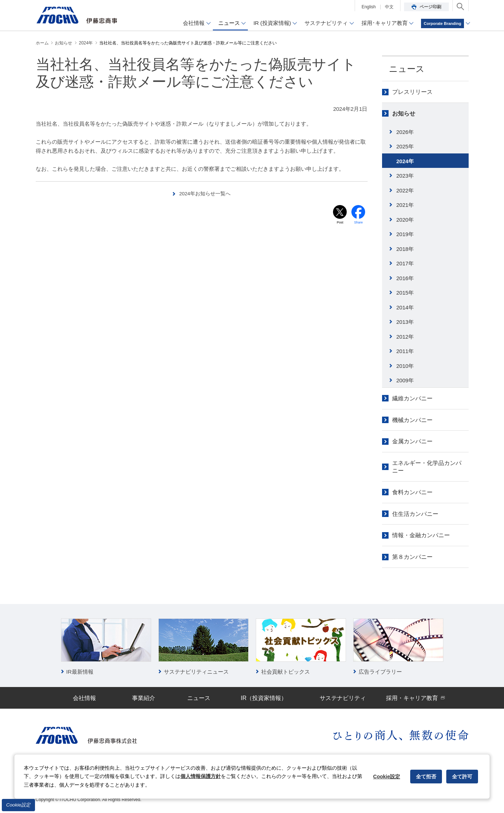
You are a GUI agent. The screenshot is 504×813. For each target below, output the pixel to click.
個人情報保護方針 (201, 776)
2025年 (405, 146)
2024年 (405, 161)
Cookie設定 (18, 805)
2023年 (405, 176)
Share (358, 223)
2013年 (405, 322)
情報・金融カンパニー (421, 535)
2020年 (405, 220)
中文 (389, 7)
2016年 (405, 278)
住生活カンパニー (415, 514)
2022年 (405, 190)
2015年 (405, 293)
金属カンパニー (412, 441)
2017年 (405, 263)
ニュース (407, 69)
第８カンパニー (412, 557)
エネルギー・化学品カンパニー (427, 467)
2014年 (405, 307)
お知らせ (404, 114)
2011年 (405, 351)
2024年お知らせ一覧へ (205, 193)
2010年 (405, 366)
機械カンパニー (412, 420)
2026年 (405, 132)
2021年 (405, 205)
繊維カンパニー (412, 398)
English (369, 7)
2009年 (405, 380)
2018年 (405, 249)
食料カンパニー (412, 492)
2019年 (405, 234)
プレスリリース (412, 92)
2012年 (405, 337)
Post (340, 223)
